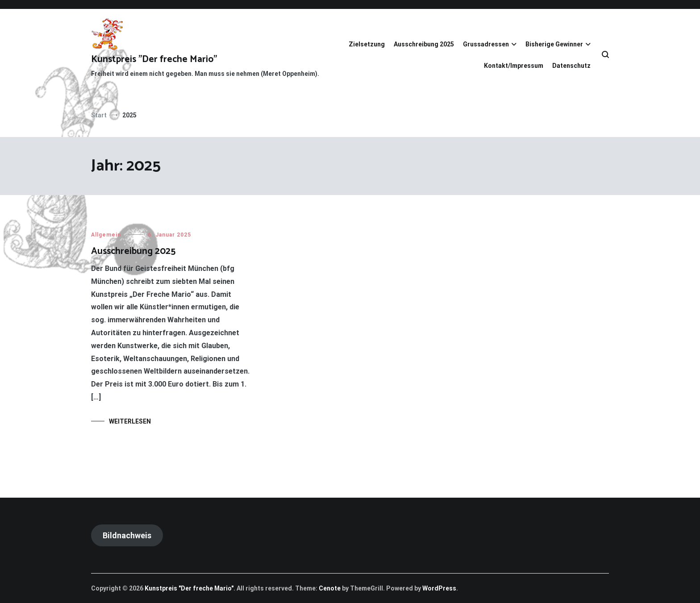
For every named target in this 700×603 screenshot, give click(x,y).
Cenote (330, 588)
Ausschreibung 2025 (424, 44)
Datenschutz (571, 66)
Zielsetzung (367, 44)
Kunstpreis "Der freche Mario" (154, 59)
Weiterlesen (130, 421)
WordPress (439, 588)
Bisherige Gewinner (554, 44)
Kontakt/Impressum (514, 66)
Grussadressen (486, 44)
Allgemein (106, 235)
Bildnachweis (127, 535)
